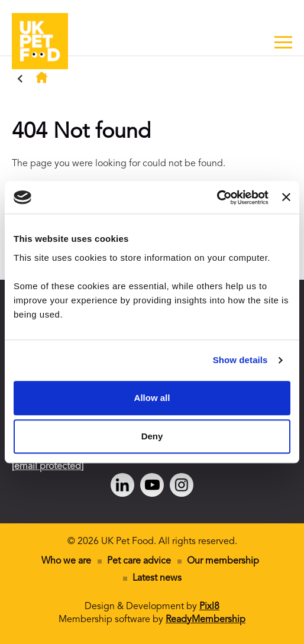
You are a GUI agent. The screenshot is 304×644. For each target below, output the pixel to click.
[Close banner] (286, 198)
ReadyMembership (206, 620)
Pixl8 (209, 607)
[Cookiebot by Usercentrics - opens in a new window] (217, 198)
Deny (152, 436)
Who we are (66, 561)
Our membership (223, 561)
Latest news (157, 578)
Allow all (152, 398)
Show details (240, 360)
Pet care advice (139, 561)
